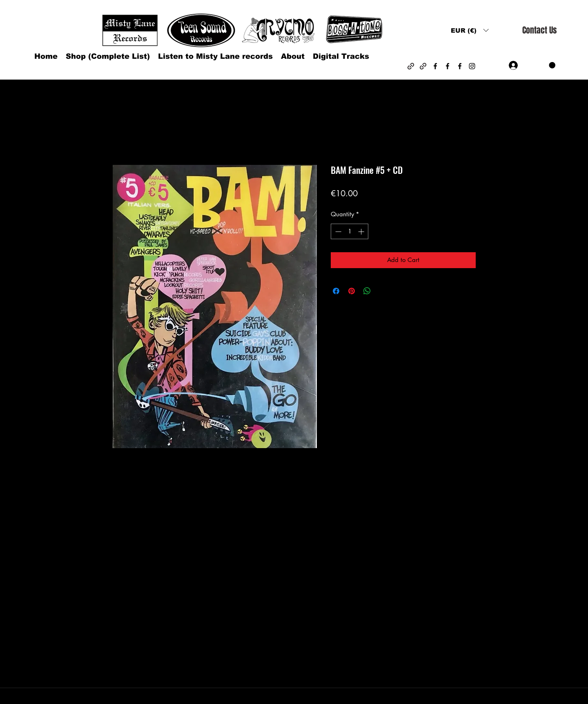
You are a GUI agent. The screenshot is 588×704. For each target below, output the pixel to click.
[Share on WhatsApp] (367, 291)
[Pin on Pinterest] (352, 291)
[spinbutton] (350, 232)
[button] (470, 30)
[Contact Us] (539, 30)
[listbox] (470, 30)
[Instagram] (472, 66)
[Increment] (362, 232)
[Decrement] (337, 232)
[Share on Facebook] (336, 291)
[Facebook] (435, 66)
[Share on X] (383, 291)
